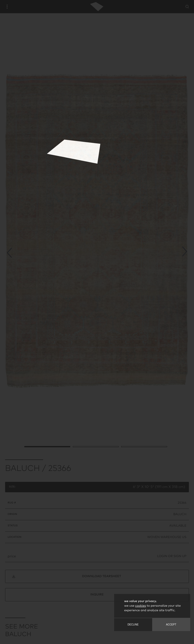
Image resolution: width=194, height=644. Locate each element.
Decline (133, 625)
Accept (171, 625)
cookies (140, 606)
